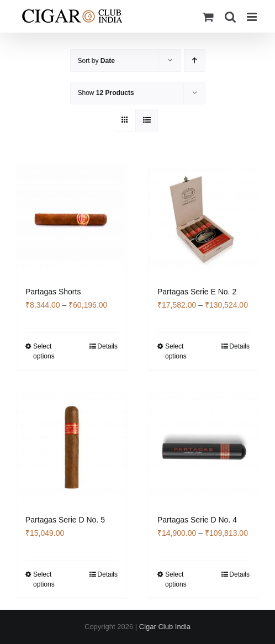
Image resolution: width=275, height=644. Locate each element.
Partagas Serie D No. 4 (197, 520)
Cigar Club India (165, 627)
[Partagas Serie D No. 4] (203, 448)
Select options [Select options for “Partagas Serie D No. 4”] (176, 579)
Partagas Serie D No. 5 (65, 520)
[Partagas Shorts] (72, 220)
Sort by (96, 61)
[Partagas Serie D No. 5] (72, 448)
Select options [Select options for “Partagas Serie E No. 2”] (176, 351)
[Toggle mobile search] (230, 17)
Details (107, 346)
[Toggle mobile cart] (208, 17)
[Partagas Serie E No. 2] (203, 220)
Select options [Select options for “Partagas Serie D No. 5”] (44, 579)
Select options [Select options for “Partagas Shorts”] (44, 351)
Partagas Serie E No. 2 (197, 292)
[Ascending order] (195, 60)
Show (106, 93)
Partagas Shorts (53, 292)
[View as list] (147, 120)
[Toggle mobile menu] (253, 17)
